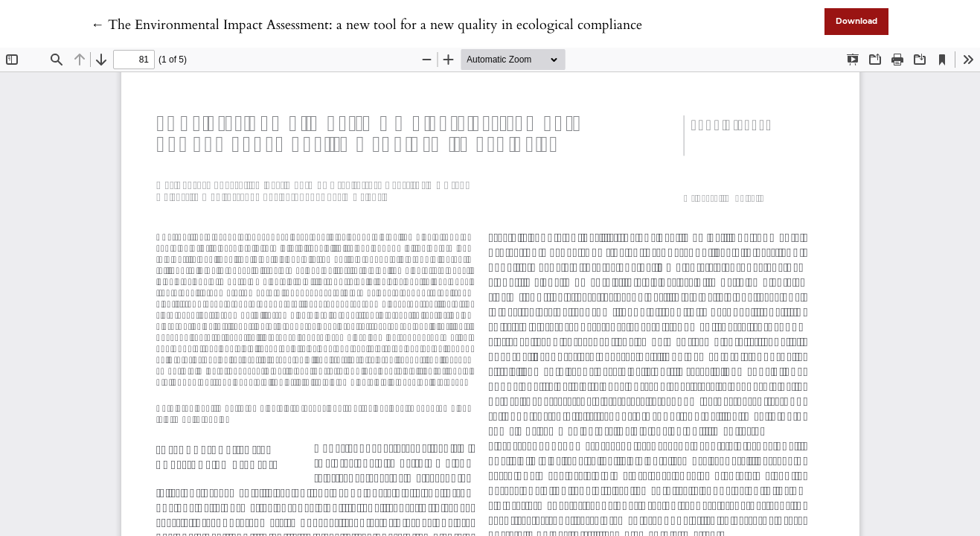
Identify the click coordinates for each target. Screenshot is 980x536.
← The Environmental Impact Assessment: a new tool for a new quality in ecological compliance (366, 25)
